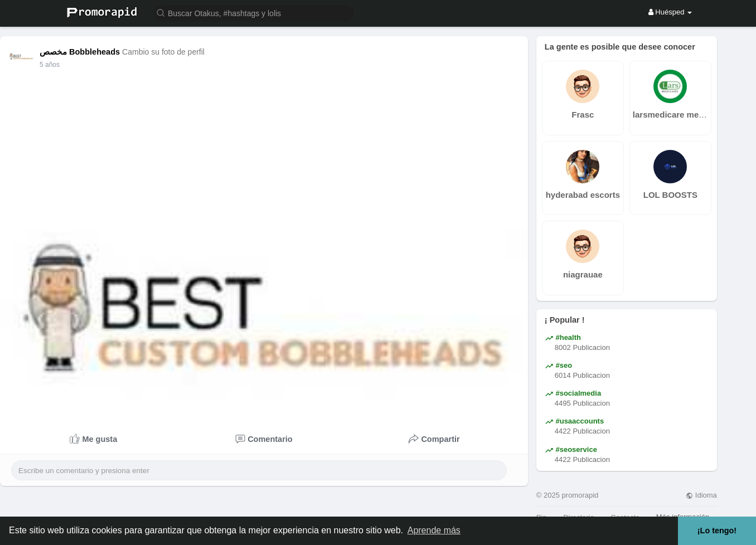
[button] (254, 13)
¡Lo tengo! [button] (717, 531)
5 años (50, 65)
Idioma (701, 495)
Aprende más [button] (434, 530)
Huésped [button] (670, 12)
